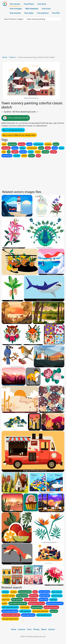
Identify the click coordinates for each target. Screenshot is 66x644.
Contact (52, 629)
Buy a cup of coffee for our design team (19, 135)
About (44, 629)
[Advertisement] (33, 39)
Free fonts (42, 4)
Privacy (36, 629)
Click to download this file (16, 118)
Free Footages (16, 9)
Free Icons (46, 9)
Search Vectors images (13, 19)
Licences (22, 629)
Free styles (29, 13)
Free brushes (15, 13)
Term (29, 629)
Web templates (32, 9)
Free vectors (15, 4)
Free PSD (56, 13)
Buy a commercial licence (13, 130)
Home (5, 57)
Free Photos (29, 4)
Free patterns (43, 13)
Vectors (13, 57)
